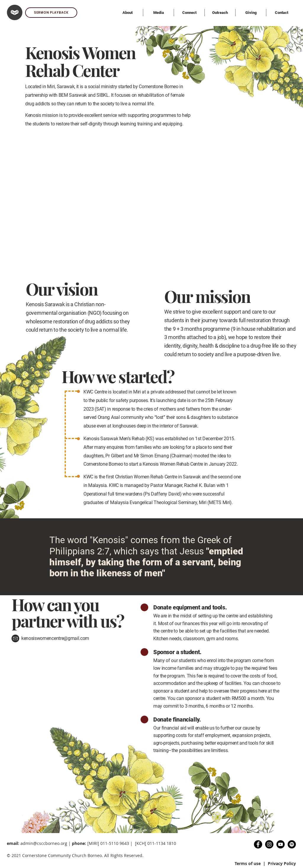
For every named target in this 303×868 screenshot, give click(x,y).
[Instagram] (269, 844)
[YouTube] (281, 844)
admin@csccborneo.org (44, 843)
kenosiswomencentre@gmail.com (55, 638)
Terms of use (248, 863)
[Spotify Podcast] (292, 844)
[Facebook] (258, 844)
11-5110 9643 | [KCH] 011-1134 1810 (139, 843)
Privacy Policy (282, 863)
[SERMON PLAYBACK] (51, 13)
